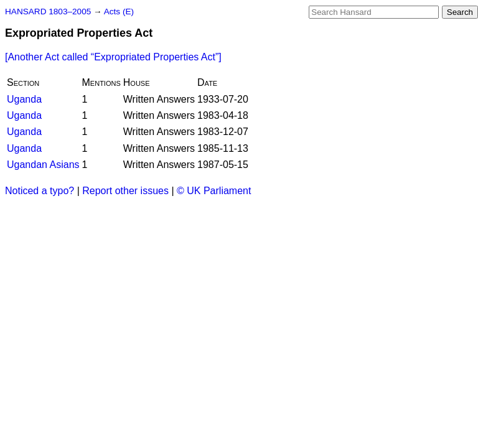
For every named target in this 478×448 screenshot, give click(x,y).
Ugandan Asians (43, 165)
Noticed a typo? (40, 191)
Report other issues (125, 191)
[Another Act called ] (113, 57)
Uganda (24, 99)
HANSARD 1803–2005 (48, 12)
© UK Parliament (214, 191)
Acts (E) (119, 12)
